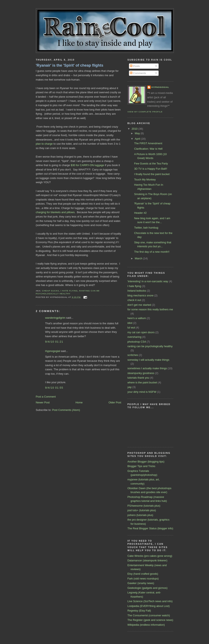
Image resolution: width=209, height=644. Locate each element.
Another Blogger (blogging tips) (146, 462)
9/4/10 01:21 (54, 342)
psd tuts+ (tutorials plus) (142, 510)
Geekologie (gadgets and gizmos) (148, 588)
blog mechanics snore (141, 295)
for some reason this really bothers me (150, 309)
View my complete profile (145, 112)
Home (79, 402)
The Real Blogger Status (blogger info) (150, 528)
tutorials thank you (138, 378)
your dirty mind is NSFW (142, 392)
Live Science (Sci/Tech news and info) (150, 601)
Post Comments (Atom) (66, 410)
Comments (138, 73)
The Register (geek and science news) (150, 620)
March (139, 258)
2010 (135, 129)
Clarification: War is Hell (148, 149)
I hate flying (69, 291)
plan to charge (44, 144)
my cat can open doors (141, 332)
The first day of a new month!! (152, 252)
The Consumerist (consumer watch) (149, 615)
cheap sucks (51, 291)
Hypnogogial (53, 351)
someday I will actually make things (148, 360)
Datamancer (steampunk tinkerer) (148, 560)
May (138, 133)
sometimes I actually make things (147, 368)
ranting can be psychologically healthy (150, 346)
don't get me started (139, 305)
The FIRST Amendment (148, 143)
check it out (134, 300)
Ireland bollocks (137, 291)
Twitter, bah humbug (146, 228)
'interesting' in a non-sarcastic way (148, 281)
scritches (133, 355)
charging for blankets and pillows (55, 212)
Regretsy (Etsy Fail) (139, 611)
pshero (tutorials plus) (140, 515)
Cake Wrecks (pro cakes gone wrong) (150, 556)
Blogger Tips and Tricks (141, 466)
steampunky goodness (141, 373)
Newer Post (43, 402)
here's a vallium (137, 318)
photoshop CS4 (137, 342)
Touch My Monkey (145, 180)
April (138, 139)
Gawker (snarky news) (141, 583)
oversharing (135, 337)
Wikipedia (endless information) (146, 625)
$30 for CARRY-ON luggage (88, 165)
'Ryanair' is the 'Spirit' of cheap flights (70, 65)
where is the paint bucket (142, 382)
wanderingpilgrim (55, 318)
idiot (130, 323)
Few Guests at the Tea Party (151, 163)
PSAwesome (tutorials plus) (144, 506)
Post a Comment (46, 397)
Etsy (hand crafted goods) (143, 574)
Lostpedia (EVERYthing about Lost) (149, 606)
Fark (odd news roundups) (143, 579)
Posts (135, 66)
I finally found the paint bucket (152, 174)
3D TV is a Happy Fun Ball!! (151, 169)
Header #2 (140, 213)
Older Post (115, 402)
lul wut (131, 328)
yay (130, 387)
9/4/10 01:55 (54, 388)
